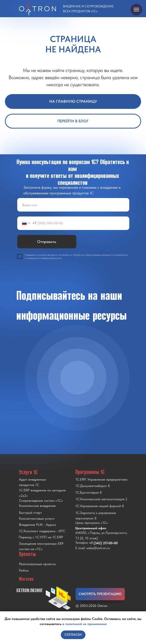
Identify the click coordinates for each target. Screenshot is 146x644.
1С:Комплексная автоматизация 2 (101, 499)
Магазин (26, 579)
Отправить (47, 242)
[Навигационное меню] (136, 10)
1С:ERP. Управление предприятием (101, 479)
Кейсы (24, 570)
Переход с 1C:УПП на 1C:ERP (41, 537)
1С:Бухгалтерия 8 (89, 492)
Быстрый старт (30, 513)
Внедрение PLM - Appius (37, 525)
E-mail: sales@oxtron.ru (93, 548)
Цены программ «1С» (92, 523)
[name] (73, 205)
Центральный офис (91, 528)
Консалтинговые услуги (37, 518)
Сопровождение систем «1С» (41, 501)
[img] (77, 378)
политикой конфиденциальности (44, 258)
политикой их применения (86, 624)
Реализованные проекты (37, 564)
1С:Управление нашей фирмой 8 (100, 506)
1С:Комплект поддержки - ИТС (42, 531)
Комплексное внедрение (37, 506)
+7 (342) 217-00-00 (103, 543)
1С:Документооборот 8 (93, 486)
